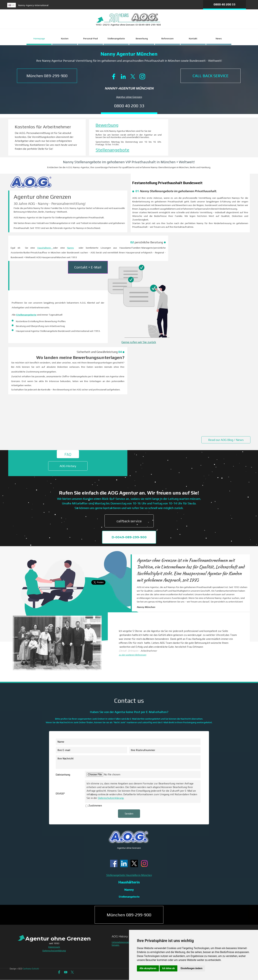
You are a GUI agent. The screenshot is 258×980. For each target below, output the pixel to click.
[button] (47, 76)
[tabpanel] (80, 6)
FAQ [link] (68, 454)
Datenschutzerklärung (54, 950)
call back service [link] (129, 521)
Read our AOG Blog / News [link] (226, 440)
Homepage (39, 38)
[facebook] (114, 76)
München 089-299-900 (129, 915)
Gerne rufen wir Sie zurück (139, 342)
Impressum (54, 947)
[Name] (128, 742)
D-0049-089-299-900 (129, 537)
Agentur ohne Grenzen (129, 97)
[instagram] (142, 76)
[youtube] (66, 972)
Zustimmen (95, 806)
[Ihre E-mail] (91, 750)
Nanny (71, 248)
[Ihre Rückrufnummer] (165, 750)
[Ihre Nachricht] (128, 762)
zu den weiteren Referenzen (133, 655)
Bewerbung (142, 38)
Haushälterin (45, 248)
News (219, 38)
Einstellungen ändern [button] (192, 968)
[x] (133, 76)
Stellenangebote (116, 38)
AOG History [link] (68, 466)
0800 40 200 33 (225, 4)
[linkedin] (123, 76)
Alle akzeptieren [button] (148, 968)
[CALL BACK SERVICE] (211, 76)
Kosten (65, 38)
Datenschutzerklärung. (111, 798)
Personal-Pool (90, 38)
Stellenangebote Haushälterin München (129, 875)
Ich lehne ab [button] (168, 968)
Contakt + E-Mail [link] (88, 267)
